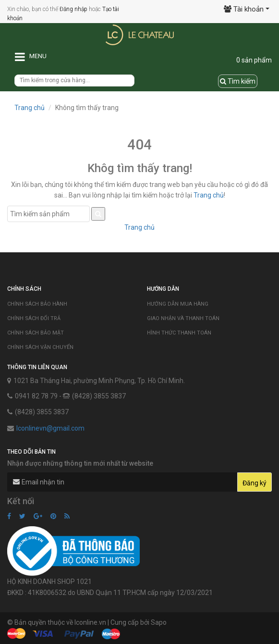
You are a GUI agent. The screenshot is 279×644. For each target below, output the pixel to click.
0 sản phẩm (254, 60)
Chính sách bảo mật (36, 333)
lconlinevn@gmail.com (50, 428)
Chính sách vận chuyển (40, 347)
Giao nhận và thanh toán (183, 318)
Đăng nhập (73, 9)
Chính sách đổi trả (34, 318)
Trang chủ (30, 108)
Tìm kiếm (238, 81)
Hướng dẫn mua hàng (178, 304)
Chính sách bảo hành (37, 304)
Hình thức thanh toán (179, 333)
